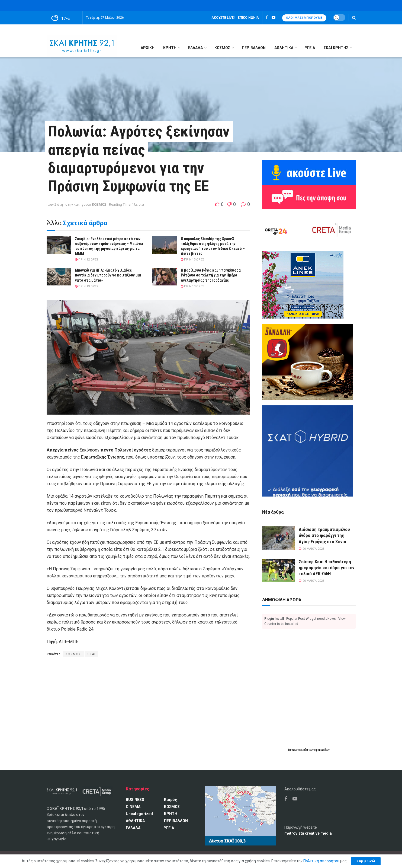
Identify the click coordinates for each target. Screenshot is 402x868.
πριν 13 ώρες (192, 260)
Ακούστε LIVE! (223, 18)
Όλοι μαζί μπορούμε (304, 18)
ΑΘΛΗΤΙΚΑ (284, 48)
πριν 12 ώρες (87, 260)
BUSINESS (135, 800)
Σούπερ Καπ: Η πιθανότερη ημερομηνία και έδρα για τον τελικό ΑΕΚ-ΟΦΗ (327, 568)
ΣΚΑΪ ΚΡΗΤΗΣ (336, 48)
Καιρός (171, 800)
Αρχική (148, 48)
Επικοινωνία (248, 18)
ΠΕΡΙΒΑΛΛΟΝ (254, 48)
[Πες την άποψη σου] (309, 197)
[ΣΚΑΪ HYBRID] (308, 451)
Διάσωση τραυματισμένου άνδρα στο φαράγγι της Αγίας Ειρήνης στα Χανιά (324, 535)
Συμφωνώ (366, 861)
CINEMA (133, 807)
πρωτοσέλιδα (300, 750)
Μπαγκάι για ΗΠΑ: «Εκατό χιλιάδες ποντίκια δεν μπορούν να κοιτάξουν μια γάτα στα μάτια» (108, 275)
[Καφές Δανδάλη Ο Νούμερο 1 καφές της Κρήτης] (308, 362)
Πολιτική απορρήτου (321, 861)
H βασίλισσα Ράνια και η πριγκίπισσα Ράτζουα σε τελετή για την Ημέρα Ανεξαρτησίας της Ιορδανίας (211, 275)
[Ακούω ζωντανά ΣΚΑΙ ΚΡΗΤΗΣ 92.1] (309, 172)
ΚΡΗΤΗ (170, 48)
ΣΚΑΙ (91, 654)
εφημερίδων (322, 750)
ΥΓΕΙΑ (310, 48)
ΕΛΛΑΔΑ (195, 48)
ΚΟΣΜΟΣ (222, 48)
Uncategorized (139, 814)
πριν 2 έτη (55, 204)
